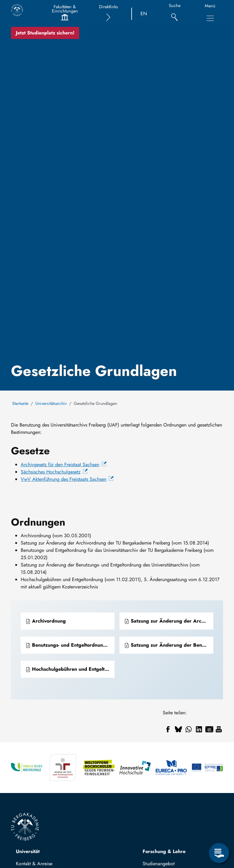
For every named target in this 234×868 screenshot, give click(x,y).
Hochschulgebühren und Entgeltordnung (70, 669)
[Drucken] (219, 729)
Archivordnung (46, 621)
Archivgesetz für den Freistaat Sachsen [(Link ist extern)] (64, 464)
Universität (28, 851)
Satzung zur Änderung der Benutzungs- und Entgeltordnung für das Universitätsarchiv (169, 645)
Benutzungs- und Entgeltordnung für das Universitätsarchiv (70, 645)
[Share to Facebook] (168, 729)
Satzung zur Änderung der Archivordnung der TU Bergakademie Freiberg (169, 621)
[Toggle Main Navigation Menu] (210, 18)
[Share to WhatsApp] (189, 729)
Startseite (20, 403)
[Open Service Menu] (219, 853)
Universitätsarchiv (51, 403)
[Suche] (174, 14)
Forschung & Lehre (164, 851)
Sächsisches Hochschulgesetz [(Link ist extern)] (54, 472)
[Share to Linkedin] (199, 729)
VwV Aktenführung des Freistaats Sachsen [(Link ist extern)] (67, 479)
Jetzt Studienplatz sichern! (45, 33)
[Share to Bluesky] (178, 729)
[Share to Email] (209, 729)
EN (144, 14)
